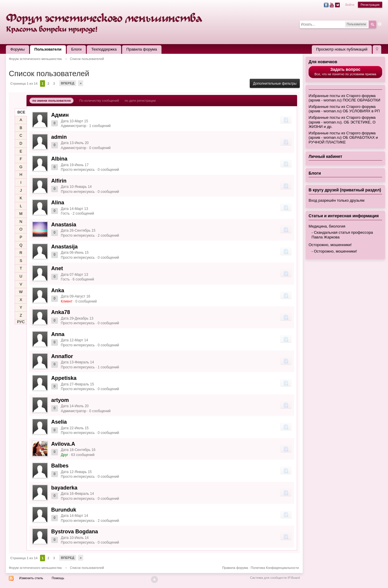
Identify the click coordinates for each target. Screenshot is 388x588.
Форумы (18, 49)
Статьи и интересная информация (344, 216)
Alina (58, 203)
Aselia (59, 422)
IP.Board (294, 578)
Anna (58, 334)
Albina (59, 159)
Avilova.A (63, 444)
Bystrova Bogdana (75, 532)
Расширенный (380, 24)
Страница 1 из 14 (24, 83)
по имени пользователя (51, 101)
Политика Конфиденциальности (275, 568)
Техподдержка (104, 49)
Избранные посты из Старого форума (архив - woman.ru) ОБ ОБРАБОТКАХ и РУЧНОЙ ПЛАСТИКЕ (343, 138)
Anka (58, 290)
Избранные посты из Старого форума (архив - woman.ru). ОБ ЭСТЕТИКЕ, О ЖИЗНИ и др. (342, 122)
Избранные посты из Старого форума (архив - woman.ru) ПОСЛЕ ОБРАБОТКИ (344, 98)
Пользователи (48, 49)
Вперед (68, 83)
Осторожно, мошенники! (330, 245)
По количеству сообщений (99, 101)
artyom (60, 400)
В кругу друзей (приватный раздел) (345, 190)
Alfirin (59, 181)
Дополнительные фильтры (275, 83)
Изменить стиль (31, 578)
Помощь (58, 578)
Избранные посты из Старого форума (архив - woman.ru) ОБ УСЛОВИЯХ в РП (344, 109)
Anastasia (64, 225)
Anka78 (61, 312)
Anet (57, 268)
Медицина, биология (327, 226)
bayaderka (64, 488)
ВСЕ (21, 112)
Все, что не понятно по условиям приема (345, 72)
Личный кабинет (325, 156)
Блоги (76, 49)
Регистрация (370, 5)
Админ (60, 115)
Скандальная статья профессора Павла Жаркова (342, 235)
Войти (350, 5)
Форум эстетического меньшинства (35, 568)
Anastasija (64, 247)
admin (59, 137)
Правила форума (142, 49)
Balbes (60, 466)
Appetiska (64, 378)
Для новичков (323, 62)
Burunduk (64, 510)
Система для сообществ (268, 578)
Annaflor (62, 356)
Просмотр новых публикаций (342, 49)
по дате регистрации (140, 101)
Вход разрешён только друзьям (337, 200)
